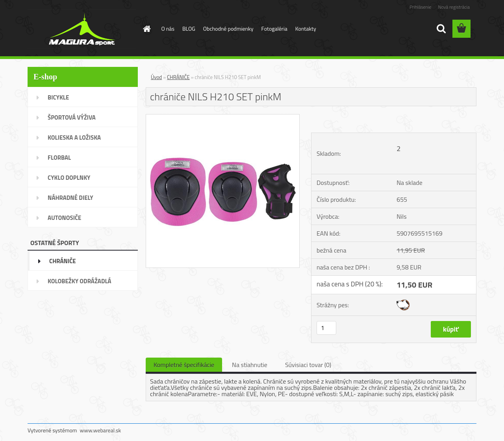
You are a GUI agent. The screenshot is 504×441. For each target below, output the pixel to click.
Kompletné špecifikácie (184, 365)
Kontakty (306, 29)
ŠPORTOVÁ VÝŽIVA (72, 117)
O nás (168, 29)
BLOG (189, 29)
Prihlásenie (420, 7)
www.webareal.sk (101, 430)
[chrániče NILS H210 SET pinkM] (223, 118)
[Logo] (82, 29)
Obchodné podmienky (228, 29)
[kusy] (326, 328)
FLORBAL (59, 158)
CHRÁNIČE (63, 261)
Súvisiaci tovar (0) (308, 365)
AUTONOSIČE (64, 218)
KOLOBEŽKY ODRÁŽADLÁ (80, 281)
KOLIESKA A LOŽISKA (74, 137)
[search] (441, 29)
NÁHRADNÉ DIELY (70, 198)
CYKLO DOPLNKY (69, 178)
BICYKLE (58, 97)
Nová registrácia (454, 7)
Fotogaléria (274, 29)
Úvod (156, 77)
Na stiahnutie (250, 365)
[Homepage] (146, 29)
